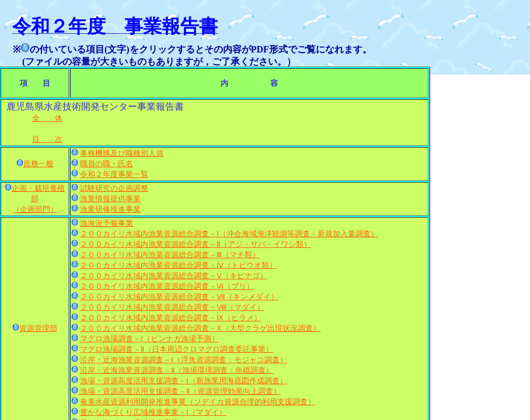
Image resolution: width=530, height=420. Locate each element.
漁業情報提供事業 (110, 199)
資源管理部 (38, 328)
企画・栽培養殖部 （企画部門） (38, 199)
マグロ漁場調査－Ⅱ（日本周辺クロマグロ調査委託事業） (177, 349)
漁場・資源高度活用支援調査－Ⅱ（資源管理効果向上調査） (179, 391)
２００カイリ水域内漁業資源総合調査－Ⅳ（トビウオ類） (178, 265)
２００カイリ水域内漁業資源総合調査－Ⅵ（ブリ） (167, 286)
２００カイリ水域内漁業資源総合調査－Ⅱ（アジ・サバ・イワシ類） (196, 244)
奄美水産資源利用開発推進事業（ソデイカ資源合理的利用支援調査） (198, 402)
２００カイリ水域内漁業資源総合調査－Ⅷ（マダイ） (172, 307)
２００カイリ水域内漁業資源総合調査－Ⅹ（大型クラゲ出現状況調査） (200, 328)
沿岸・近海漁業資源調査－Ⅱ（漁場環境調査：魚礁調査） (177, 370)
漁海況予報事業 (107, 223)
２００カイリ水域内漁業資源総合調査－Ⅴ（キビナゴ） (174, 276)
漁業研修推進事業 (110, 209)
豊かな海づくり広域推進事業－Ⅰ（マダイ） (153, 412)
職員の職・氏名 (107, 164)
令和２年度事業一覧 (114, 174)
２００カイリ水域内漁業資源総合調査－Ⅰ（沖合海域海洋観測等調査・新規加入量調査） (229, 234)
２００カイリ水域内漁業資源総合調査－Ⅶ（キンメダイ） (179, 297)
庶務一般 (39, 164)
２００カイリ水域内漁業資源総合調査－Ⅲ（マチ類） (170, 255)
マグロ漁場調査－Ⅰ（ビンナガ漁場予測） (149, 339)
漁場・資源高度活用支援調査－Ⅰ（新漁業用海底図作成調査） (184, 381)
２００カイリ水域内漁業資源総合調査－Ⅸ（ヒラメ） (171, 318)
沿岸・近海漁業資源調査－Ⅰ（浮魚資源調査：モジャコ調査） (184, 360)
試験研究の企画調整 (114, 188)
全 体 (47, 118)
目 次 (47, 139)
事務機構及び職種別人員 (122, 153)
